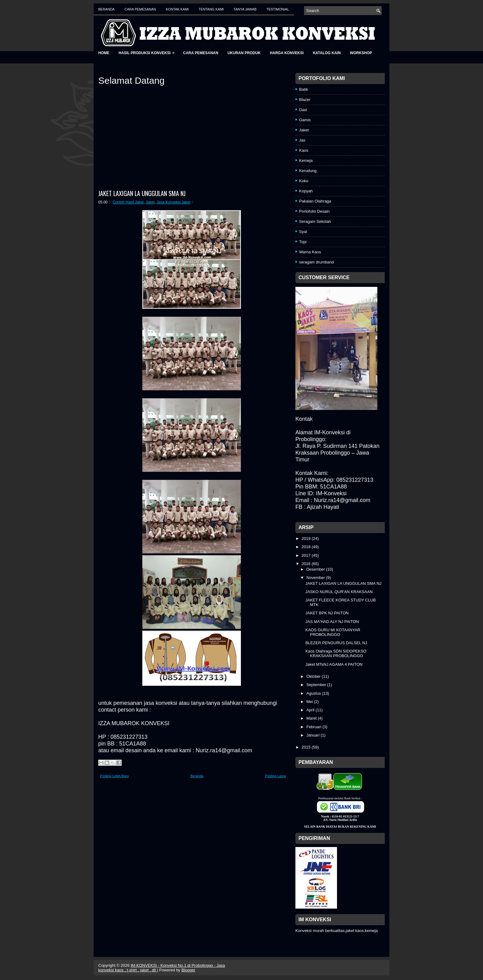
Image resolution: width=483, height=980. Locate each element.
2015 (307, 747)
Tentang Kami (211, 9)
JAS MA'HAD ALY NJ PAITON (332, 622)
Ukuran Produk (244, 53)
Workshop (361, 53)
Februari (315, 727)
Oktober (314, 676)
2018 (307, 547)
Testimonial (278, 9)
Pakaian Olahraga (315, 201)
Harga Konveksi (287, 53)
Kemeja (306, 161)
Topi (303, 242)
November (316, 578)
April (311, 710)
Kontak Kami (177, 9)
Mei (310, 702)
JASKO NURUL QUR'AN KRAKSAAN (339, 592)
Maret (312, 718)
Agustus (314, 693)
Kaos (304, 150)
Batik (304, 89)
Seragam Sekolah (315, 221)
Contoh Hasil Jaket (128, 202)
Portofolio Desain (314, 211)
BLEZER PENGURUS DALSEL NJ (336, 643)
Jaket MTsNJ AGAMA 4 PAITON (334, 664)
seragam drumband (317, 262)
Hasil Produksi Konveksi (148, 51)
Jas (302, 140)
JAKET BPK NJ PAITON (327, 613)
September (317, 685)
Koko (304, 181)
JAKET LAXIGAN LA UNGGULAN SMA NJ (142, 193)
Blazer (305, 100)
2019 (307, 538)
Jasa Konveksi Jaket (173, 202)
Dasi (303, 110)
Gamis (305, 120)
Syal (303, 232)
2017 (307, 555)
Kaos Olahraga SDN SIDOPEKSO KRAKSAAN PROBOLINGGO (336, 653)
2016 (307, 564)
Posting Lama (276, 776)
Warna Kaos (310, 252)
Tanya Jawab (245, 9)
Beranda (106, 9)
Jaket (150, 202)
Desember (316, 569)
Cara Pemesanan (140, 9)
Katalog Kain (327, 53)
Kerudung (308, 171)
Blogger (188, 970)
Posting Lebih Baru (114, 776)
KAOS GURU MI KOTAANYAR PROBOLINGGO (333, 632)
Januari (314, 735)
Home (104, 53)
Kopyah (306, 191)
